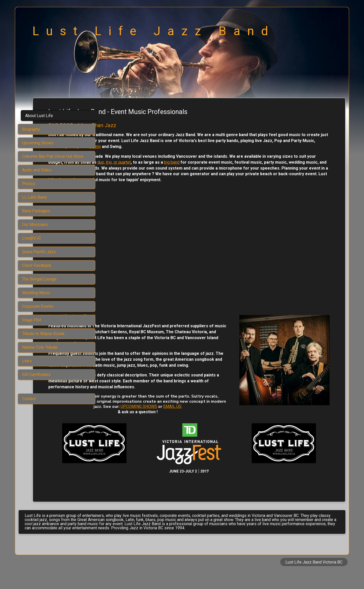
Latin (299, 147)
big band (292, 162)
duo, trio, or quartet (234, 162)
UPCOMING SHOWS (291, 419)
